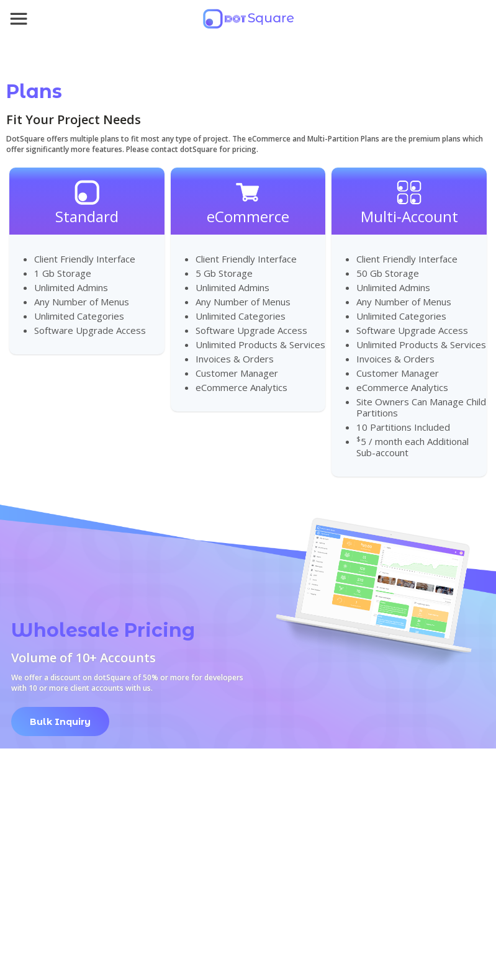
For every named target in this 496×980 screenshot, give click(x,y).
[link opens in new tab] (60, 715)
